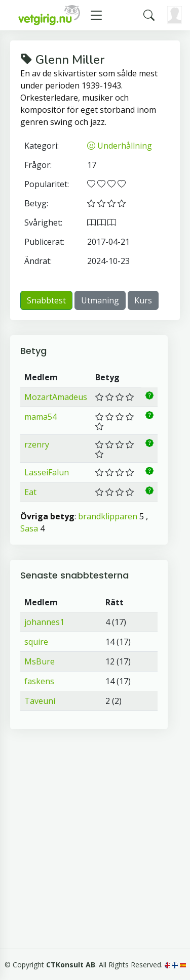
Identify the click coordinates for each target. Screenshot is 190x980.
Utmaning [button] (100, 300)
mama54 (41, 417)
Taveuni (40, 701)
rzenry (37, 444)
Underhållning (120, 146)
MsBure (40, 661)
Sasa (29, 528)
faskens (39, 681)
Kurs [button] (143, 300)
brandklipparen (108, 516)
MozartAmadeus (56, 397)
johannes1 (44, 622)
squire (36, 642)
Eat (30, 492)
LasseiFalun (47, 472)
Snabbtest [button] (46, 300)
